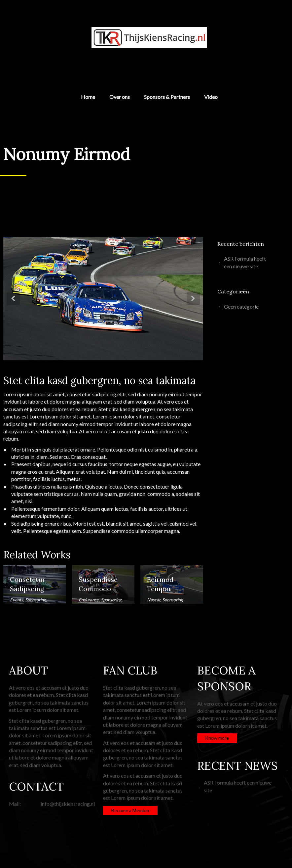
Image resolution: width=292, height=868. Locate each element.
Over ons (120, 97)
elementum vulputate (35, 516)
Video (211, 97)
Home (88, 97)
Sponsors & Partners (167, 97)
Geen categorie (241, 306)
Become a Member (130, 810)
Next (193, 298)
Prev (13, 298)
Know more (217, 738)
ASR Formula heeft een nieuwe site (245, 262)
